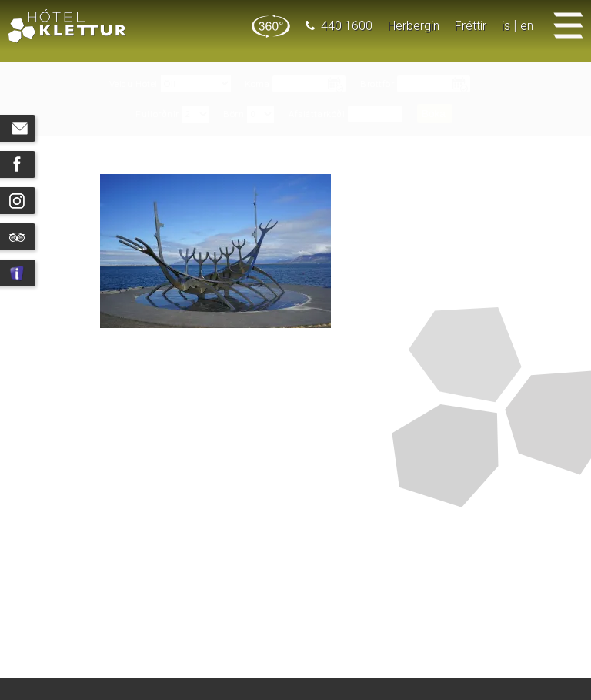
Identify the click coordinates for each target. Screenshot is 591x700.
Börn (234, 114)
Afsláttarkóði (317, 114)
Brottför (377, 84)
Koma (257, 84)
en (527, 26)
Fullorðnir (157, 114)
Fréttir (471, 26)
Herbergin (414, 26)
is (506, 26)
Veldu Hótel (134, 84)
